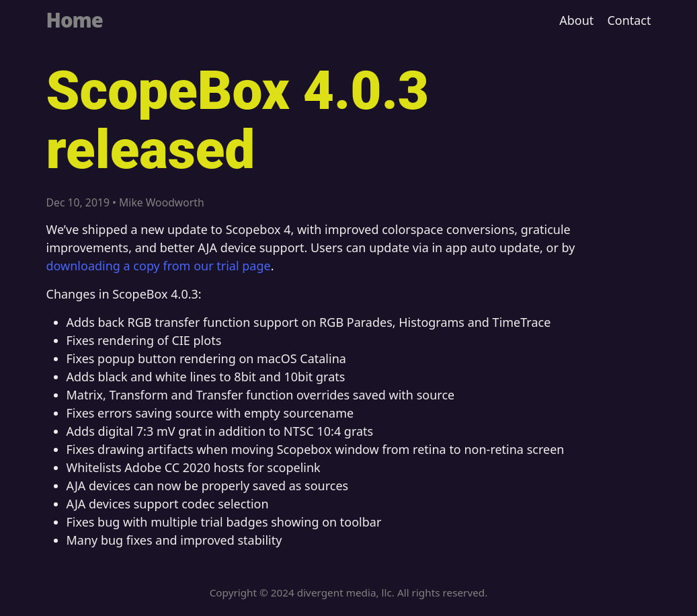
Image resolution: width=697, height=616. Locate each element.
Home (75, 20)
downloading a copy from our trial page (159, 266)
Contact (629, 20)
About (576, 20)
